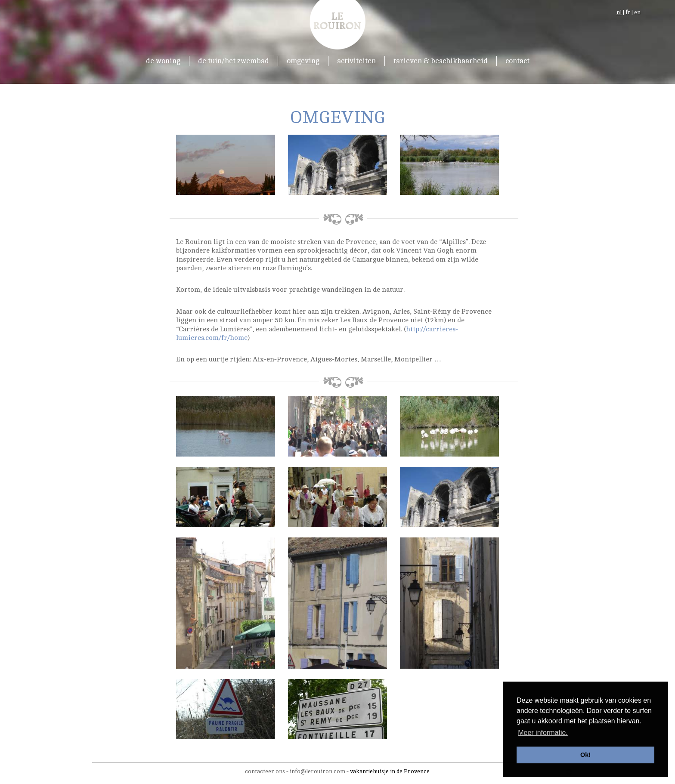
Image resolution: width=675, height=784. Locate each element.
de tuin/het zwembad (234, 61)
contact (517, 61)
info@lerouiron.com (317, 771)
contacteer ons (265, 771)
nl (619, 12)
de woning (163, 61)
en (637, 12)
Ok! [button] (585, 755)
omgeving (303, 61)
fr (628, 12)
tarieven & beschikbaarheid (441, 61)
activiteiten (356, 61)
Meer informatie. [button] (543, 733)
